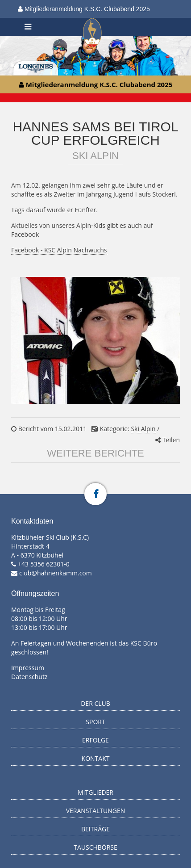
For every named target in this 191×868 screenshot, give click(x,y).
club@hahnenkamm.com (56, 573)
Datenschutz (29, 677)
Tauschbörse (95, 847)
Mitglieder (95, 792)
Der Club (95, 703)
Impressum (28, 668)
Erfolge (95, 740)
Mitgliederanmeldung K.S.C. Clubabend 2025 (84, 9)
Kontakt (96, 758)
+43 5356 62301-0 (44, 564)
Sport (95, 722)
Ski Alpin (143, 429)
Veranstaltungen (96, 811)
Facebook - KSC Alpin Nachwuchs (59, 250)
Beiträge (95, 829)
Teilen (168, 440)
